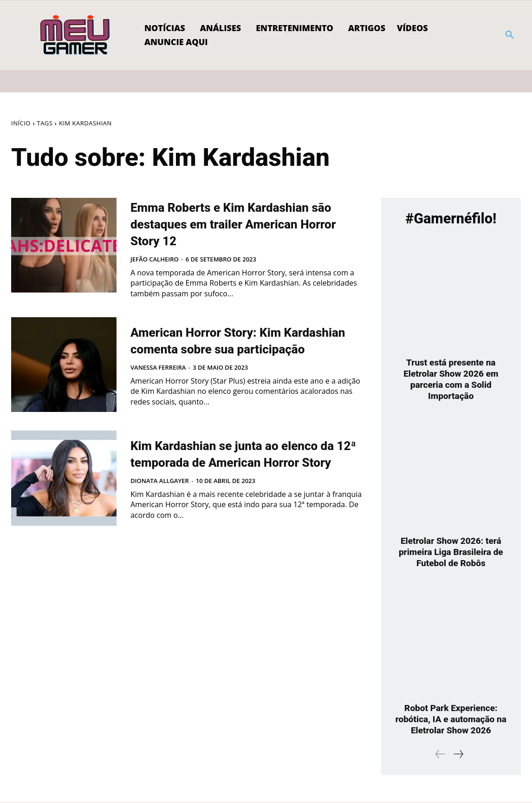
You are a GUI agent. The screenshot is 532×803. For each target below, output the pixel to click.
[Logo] (75, 35)
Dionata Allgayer (160, 515)
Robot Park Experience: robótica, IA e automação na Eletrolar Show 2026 (451, 719)
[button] (510, 35)
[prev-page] (441, 754)
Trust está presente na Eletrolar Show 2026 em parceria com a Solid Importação (451, 379)
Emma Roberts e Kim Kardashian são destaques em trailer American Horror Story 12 (243, 231)
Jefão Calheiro (155, 276)
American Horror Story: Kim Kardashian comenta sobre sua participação (235, 359)
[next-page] (458, 754)
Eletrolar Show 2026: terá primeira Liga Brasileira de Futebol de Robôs (451, 552)
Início (21, 123)
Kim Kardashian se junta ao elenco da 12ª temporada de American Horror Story (236, 478)
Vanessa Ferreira (158, 395)
